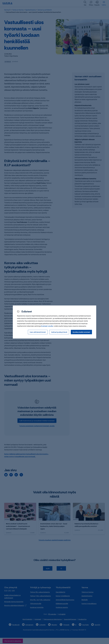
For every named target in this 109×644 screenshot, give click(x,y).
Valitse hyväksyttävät (59, 332)
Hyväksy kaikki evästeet (81, 332)
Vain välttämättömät (38, 332)
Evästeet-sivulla (47, 326)
